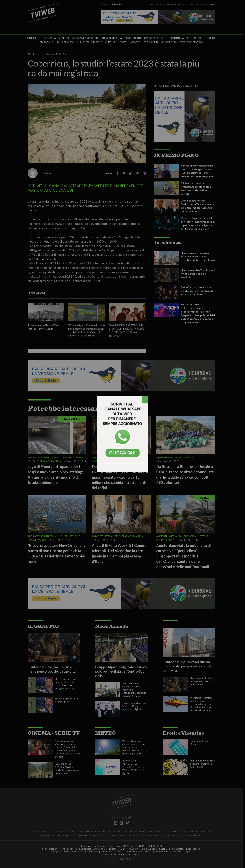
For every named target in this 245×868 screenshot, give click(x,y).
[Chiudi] (145, 399)
